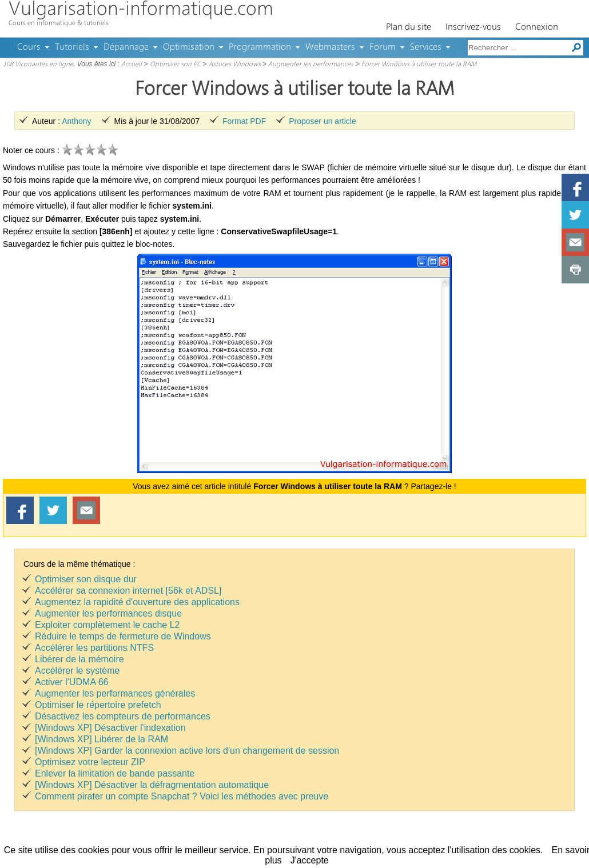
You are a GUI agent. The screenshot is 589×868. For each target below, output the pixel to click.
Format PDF (244, 121)
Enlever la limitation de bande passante (115, 773)
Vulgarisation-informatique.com (141, 10)
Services (426, 47)
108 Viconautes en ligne (38, 65)
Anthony (76, 121)
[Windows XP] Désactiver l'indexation (110, 728)
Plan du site (409, 27)
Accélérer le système (77, 671)
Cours (29, 47)
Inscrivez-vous (473, 27)
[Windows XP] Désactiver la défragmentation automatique (152, 785)
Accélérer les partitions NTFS (94, 648)
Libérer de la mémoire (79, 659)
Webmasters (330, 47)
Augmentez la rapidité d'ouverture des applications (137, 602)
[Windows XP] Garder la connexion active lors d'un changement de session (187, 751)
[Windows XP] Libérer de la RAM (102, 739)
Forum (383, 47)
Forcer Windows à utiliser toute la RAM (419, 65)
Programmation (260, 47)
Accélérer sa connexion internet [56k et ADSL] (128, 591)
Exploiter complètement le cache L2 (107, 625)
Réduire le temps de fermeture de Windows (123, 636)
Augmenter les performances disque (108, 613)
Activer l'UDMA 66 (71, 682)
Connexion (537, 27)
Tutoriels (72, 47)
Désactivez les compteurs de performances (123, 716)
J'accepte (310, 860)
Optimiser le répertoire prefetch (98, 705)
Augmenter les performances (311, 65)
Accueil (132, 65)
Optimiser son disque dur (86, 579)
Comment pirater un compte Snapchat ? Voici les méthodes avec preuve (182, 796)
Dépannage (126, 47)
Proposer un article (323, 121)
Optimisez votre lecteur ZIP (90, 762)
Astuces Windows (235, 65)
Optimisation (189, 47)
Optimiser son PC (175, 65)
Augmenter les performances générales (115, 693)
